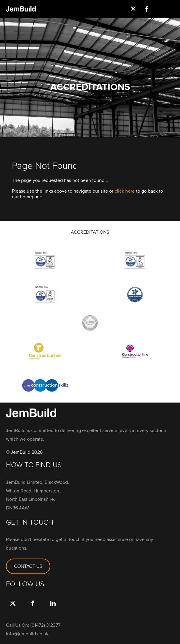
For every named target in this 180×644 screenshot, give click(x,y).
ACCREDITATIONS (90, 232)
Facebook (147, 9)
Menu (173, 9)
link (53, 609)
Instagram (160, 9)
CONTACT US (28, 566)
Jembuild (21, 9)
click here (125, 191)
